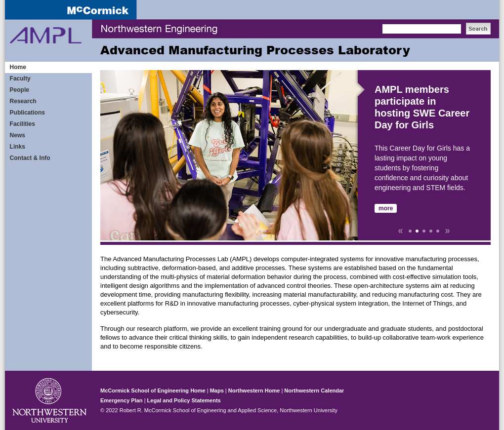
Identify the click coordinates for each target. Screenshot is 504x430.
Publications (27, 113)
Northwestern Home (254, 391)
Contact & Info (30, 158)
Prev (400, 231)
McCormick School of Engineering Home (153, 391)
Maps (217, 391)
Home (18, 67)
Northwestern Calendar (314, 391)
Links (18, 147)
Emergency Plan (122, 400)
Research (23, 101)
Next (448, 231)
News (18, 135)
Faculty (20, 78)
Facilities (22, 124)
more (386, 208)
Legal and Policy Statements (184, 400)
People (20, 90)
